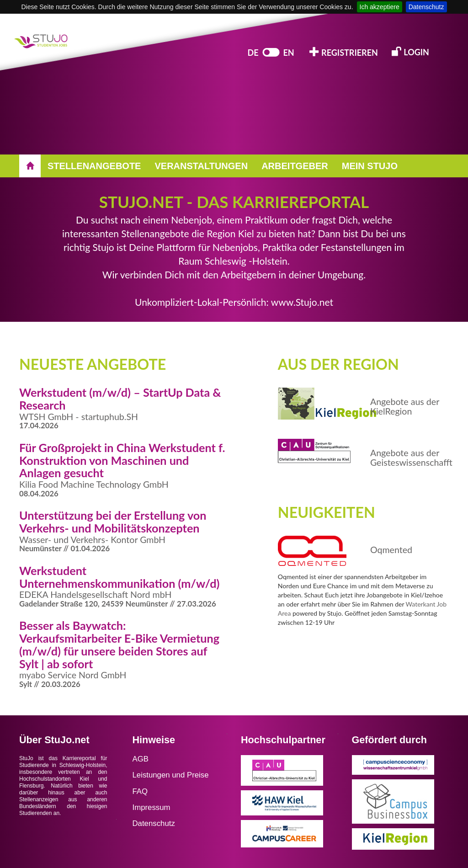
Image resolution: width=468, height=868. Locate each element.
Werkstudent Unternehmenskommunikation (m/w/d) (119, 577)
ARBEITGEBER (295, 166)
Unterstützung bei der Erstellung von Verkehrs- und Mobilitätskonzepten (113, 522)
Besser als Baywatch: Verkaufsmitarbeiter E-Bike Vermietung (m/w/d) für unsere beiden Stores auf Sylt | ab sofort (119, 644)
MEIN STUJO (370, 166)
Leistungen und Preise (171, 775)
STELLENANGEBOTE (94, 166)
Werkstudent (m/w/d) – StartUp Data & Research (120, 399)
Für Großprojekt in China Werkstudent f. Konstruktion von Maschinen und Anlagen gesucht (122, 460)
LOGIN (410, 51)
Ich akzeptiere (380, 7)
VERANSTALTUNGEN (201, 166)
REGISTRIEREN (344, 52)
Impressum (152, 807)
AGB (141, 759)
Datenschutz (426, 7)
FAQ (140, 791)
